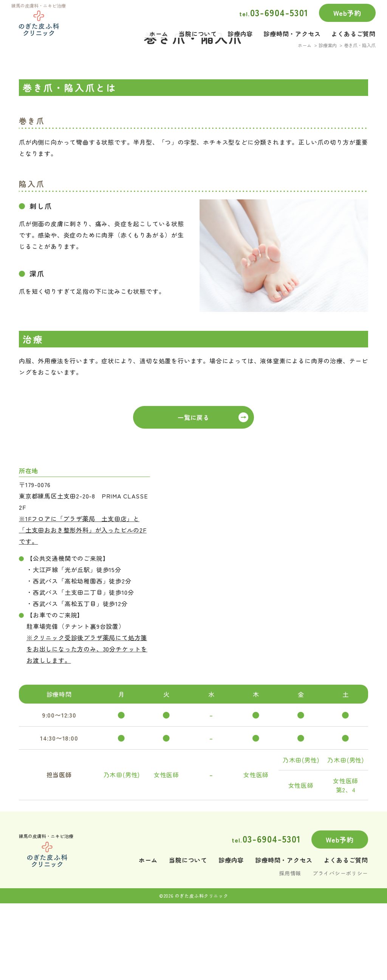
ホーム (159, 29)
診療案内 (328, 121)
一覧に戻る (193, 493)
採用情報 (290, 949)
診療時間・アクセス (292, 29)
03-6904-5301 (274, 12)
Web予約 (347, 13)
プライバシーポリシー (340, 949)
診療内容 (240, 29)
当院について (198, 29)
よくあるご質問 (353, 29)
